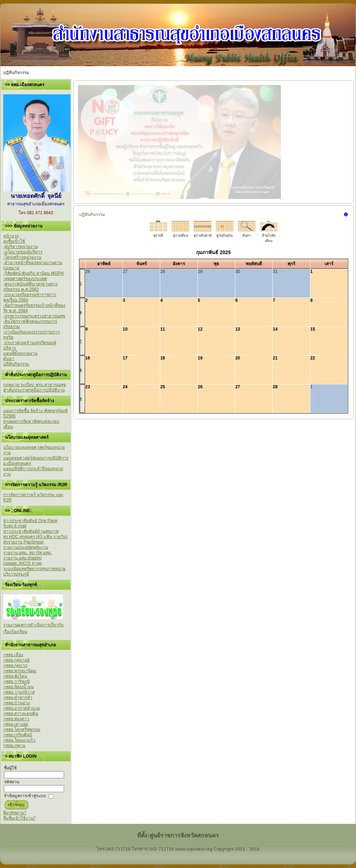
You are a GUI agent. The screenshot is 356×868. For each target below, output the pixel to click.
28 (275, 387)
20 (238, 358)
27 (238, 387)
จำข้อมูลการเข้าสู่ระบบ (25, 796)
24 (125, 387)
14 (275, 329)
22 (313, 358)
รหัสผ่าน (12, 782)
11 (163, 329)
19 (200, 358)
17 (125, 358)
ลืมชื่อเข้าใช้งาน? (19, 818)
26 (200, 387)
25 (163, 387)
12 (200, 329)
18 (163, 358)
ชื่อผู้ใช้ (10, 768)
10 (125, 329)
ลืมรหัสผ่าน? (15, 813)
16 (88, 358)
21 (275, 358)
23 (88, 387)
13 (238, 329)
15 (313, 329)
